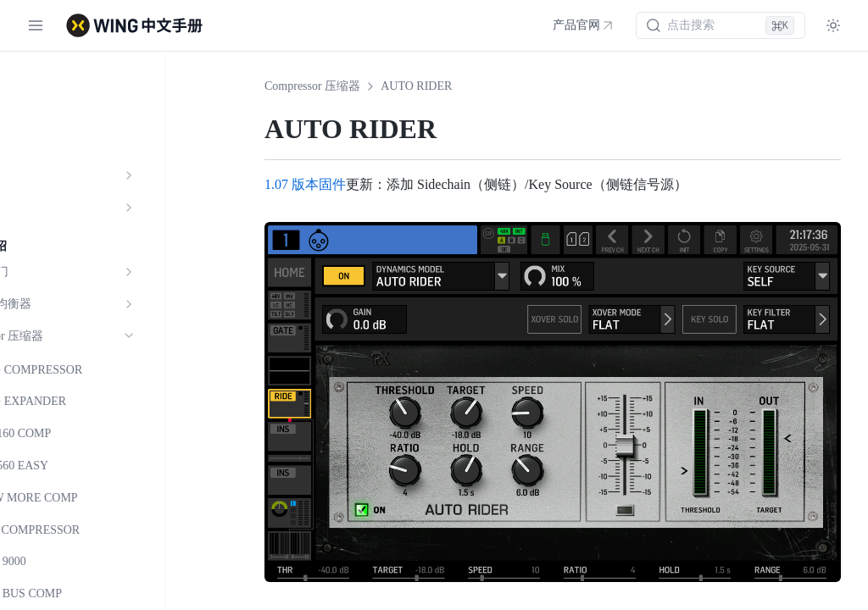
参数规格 (44, 144)
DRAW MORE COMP (96, 498)
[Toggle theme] (833, 25)
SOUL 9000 (70, 561)
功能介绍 (44, 111)
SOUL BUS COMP (88, 593)
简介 (32, 79)
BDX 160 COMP (83, 433)
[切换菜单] (36, 25)
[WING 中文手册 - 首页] (134, 25)
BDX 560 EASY (81, 466)
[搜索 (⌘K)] (721, 25)
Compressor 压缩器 (312, 86)
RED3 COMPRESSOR (97, 530)
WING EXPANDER (90, 401)
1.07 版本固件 (305, 184)
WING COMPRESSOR (98, 370)
